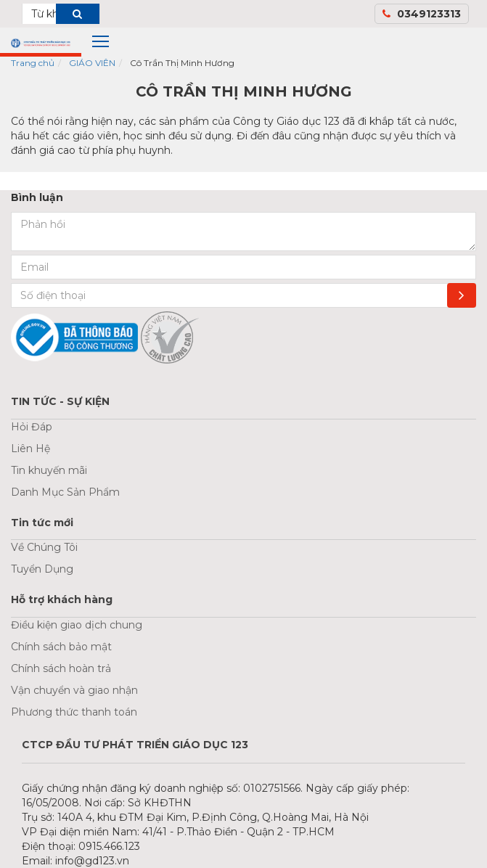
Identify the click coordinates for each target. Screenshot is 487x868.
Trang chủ (33, 63)
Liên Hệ (30, 449)
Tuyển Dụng (42, 569)
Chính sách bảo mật (61, 647)
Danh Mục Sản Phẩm (65, 492)
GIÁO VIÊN (92, 63)
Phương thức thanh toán (74, 712)
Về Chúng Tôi (44, 547)
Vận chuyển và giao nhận (74, 690)
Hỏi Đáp (32, 427)
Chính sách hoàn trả (61, 668)
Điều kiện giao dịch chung (77, 625)
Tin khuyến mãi (49, 470)
